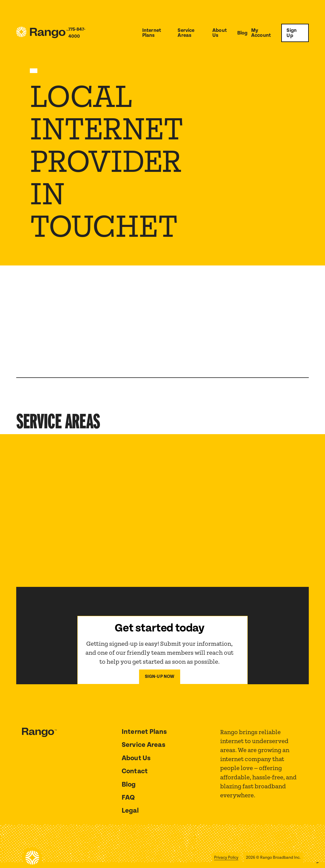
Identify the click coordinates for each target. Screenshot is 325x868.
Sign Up (292, 33)
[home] (42, 33)
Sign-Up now (160, 677)
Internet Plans (152, 33)
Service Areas (186, 33)
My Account (261, 33)
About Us (220, 33)
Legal (130, 811)
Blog (242, 33)
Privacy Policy (226, 858)
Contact (135, 771)
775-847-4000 (77, 33)
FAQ (128, 798)
